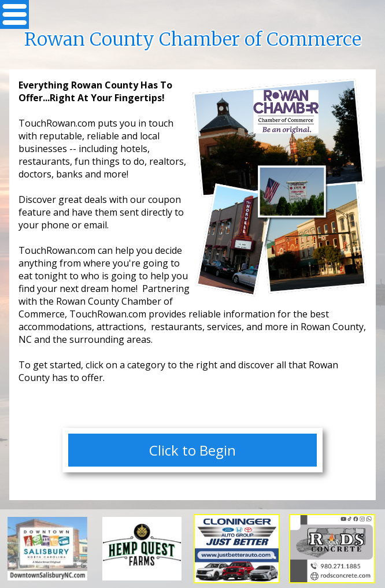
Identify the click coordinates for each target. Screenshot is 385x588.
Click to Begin (192, 450)
